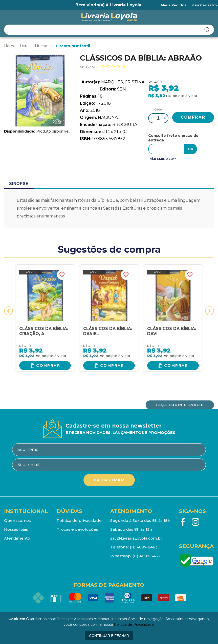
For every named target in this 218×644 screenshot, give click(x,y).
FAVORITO (62, 275)
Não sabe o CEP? (163, 159)
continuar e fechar (109, 636)
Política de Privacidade (134, 624)
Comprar (48, 365)
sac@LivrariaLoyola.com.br (136, 538)
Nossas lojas (16, 529)
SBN (122, 89)
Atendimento (17, 538)
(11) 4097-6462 (147, 556)
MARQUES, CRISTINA (123, 82)
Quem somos (17, 520)
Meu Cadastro (204, 5)
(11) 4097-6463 (144, 547)
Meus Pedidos (174, 5)
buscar (207, 30)
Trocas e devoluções (77, 529)
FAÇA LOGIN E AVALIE (180, 405)
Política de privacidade (79, 520)
